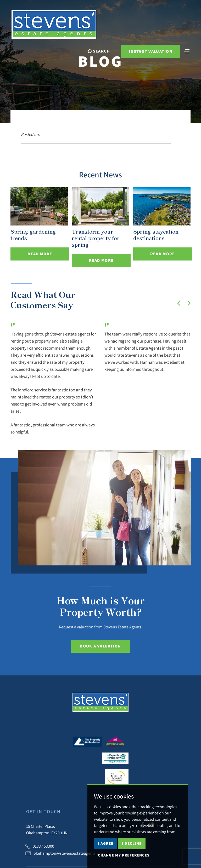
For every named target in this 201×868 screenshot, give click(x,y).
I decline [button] (132, 843)
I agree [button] (106, 843)
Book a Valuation (100, 646)
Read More (40, 254)
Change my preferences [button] (124, 855)
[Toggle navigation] (187, 51)
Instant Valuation (150, 52)
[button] (179, 303)
